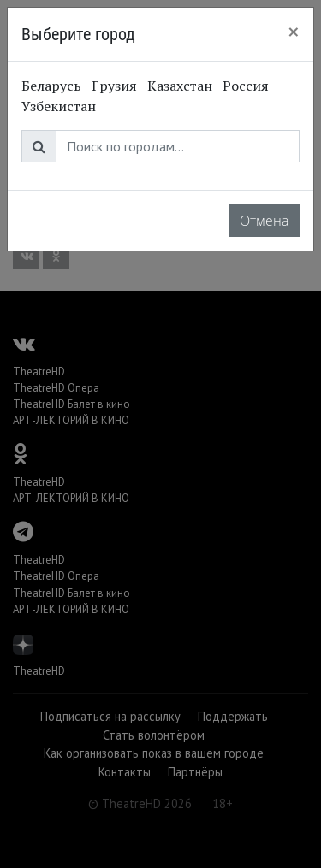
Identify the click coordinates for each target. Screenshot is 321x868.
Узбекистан (59, 106)
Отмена (264, 221)
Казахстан (180, 86)
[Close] (294, 32)
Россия (246, 86)
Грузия (114, 86)
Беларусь (51, 86)
